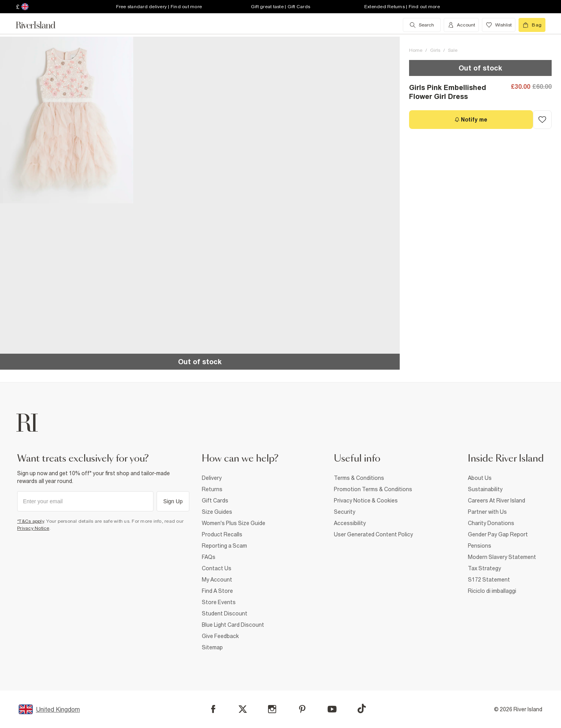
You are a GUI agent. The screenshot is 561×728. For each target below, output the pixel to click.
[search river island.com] (422, 25)
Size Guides (217, 512)
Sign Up (173, 501)
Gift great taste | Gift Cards (280, 7)
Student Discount (225, 613)
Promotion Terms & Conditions (373, 489)
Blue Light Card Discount (233, 625)
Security (345, 512)
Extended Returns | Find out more (402, 7)
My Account (217, 580)
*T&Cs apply (31, 521)
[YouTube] (332, 709)
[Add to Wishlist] (542, 120)
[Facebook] (213, 709)
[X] (243, 709)
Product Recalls (222, 534)
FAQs (209, 557)
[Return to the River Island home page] (41, 25)
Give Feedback (220, 636)
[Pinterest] (302, 709)
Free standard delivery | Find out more (159, 7)
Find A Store (217, 591)
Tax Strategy (484, 568)
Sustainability (485, 489)
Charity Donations (491, 523)
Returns (212, 489)
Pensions (480, 546)
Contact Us (217, 568)
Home (416, 50)
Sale (453, 50)
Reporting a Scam (224, 546)
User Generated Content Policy (373, 534)
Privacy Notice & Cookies (366, 501)
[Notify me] (471, 120)
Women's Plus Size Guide (234, 523)
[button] (67, 120)
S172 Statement (489, 580)
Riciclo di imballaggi (492, 591)
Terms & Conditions (359, 478)
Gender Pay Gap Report (498, 534)
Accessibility (350, 523)
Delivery (212, 478)
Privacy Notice (33, 528)
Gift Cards (215, 501)
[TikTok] (362, 709)
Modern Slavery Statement (502, 557)
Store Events (219, 602)
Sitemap (212, 647)
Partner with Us (487, 512)
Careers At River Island (497, 501)
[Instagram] (272, 709)
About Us (480, 478)
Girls (435, 50)
